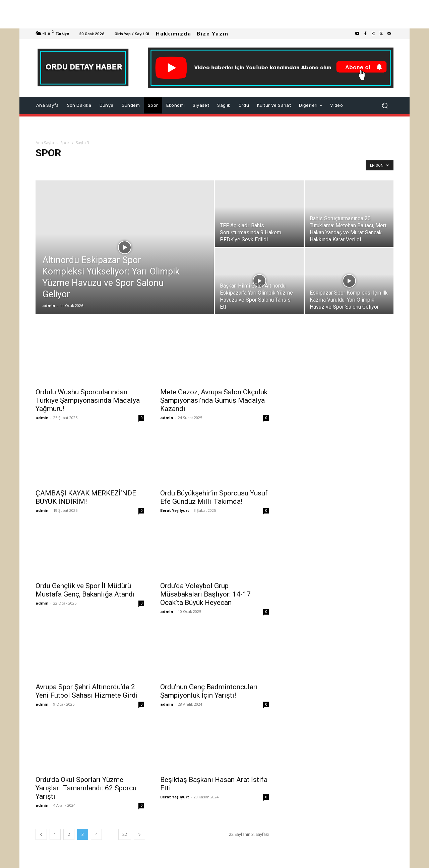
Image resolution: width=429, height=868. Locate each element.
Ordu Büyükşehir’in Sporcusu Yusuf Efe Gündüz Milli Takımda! (214, 497)
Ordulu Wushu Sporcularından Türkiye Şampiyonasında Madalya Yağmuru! (88, 400)
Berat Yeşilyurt (175, 510)
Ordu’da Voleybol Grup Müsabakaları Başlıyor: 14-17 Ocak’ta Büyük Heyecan (205, 594)
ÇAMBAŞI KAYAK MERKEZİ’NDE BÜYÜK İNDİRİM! (86, 497)
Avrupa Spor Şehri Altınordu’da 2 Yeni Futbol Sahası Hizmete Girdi (87, 691)
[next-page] (139, 834)
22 (125, 834)
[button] (385, 105)
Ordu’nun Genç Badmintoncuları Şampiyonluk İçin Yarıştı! (209, 691)
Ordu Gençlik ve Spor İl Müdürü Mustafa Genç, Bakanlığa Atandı (85, 590)
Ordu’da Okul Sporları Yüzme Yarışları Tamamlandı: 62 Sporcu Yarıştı (86, 788)
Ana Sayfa (45, 143)
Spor (65, 143)
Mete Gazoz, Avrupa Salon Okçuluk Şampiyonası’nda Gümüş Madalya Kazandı (214, 400)
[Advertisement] (201, 14)
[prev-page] (41, 834)
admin (49, 305)
